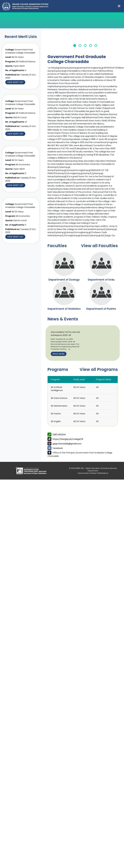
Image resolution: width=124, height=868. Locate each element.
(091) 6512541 (59, 435)
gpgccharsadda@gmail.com (67, 444)
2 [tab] (80, 45)
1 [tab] (75, 45)
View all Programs (99, 369)
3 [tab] (85, 45)
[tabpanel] (85, 41)
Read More (59, 354)
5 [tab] (96, 45)
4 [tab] (91, 45)
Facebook (58, 448)
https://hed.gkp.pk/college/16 (68, 439)
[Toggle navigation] (119, 6)
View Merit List (15, 82)
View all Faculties (99, 246)
